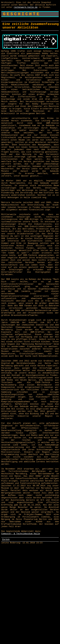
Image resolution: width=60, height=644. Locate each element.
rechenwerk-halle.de (26, 8)
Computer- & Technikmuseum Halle (21, 630)
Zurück (6, 636)
